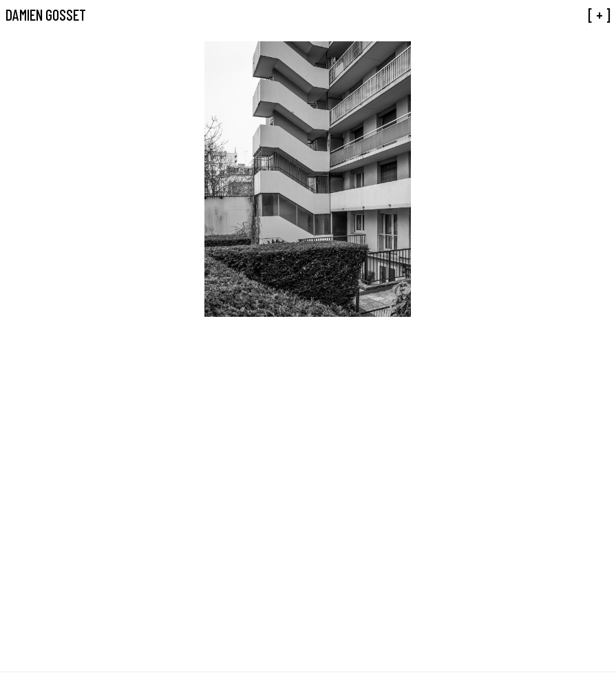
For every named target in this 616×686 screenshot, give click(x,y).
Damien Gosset (46, 14)
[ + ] (599, 14)
